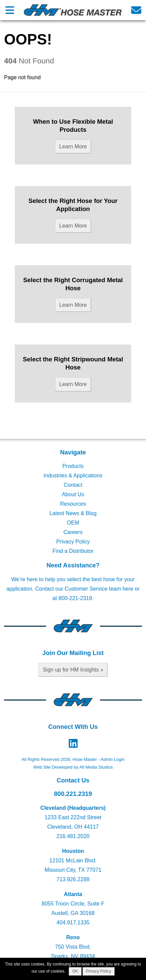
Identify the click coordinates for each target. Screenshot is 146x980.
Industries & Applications (73, 476)
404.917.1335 (73, 923)
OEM (73, 523)
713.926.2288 (73, 879)
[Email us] (136, 10)
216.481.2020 (73, 836)
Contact (73, 485)
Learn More (73, 146)
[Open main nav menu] (10, 10)
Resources (73, 504)
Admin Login (112, 759)
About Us (73, 494)
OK (75, 971)
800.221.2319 (73, 794)
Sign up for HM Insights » (73, 670)
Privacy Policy (73, 542)
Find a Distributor (73, 551)
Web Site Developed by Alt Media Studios (73, 767)
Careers (73, 532)
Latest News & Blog (73, 513)
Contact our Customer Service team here (84, 589)
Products (73, 466)
